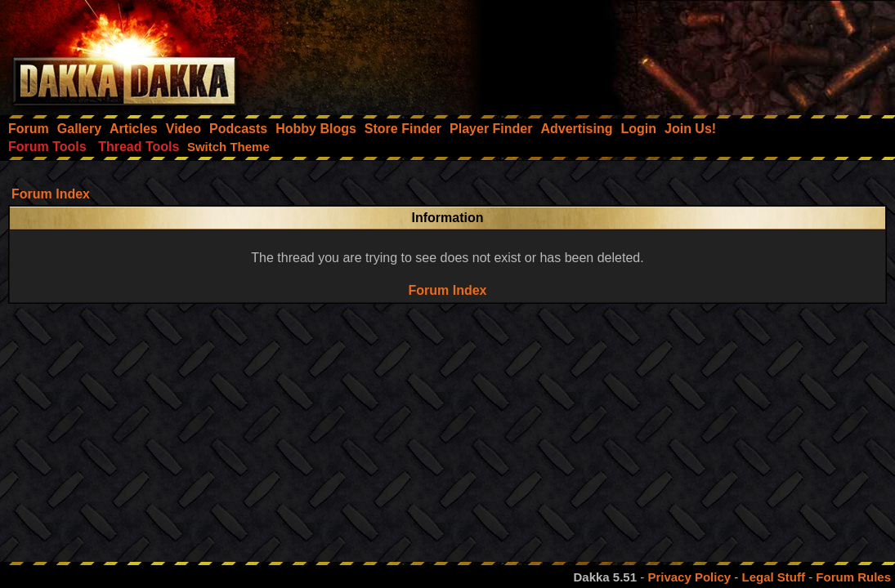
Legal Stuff (773, 577)
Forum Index (51, 194)
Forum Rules (853, 577)
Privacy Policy (689, 577)
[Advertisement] (675, 53)
